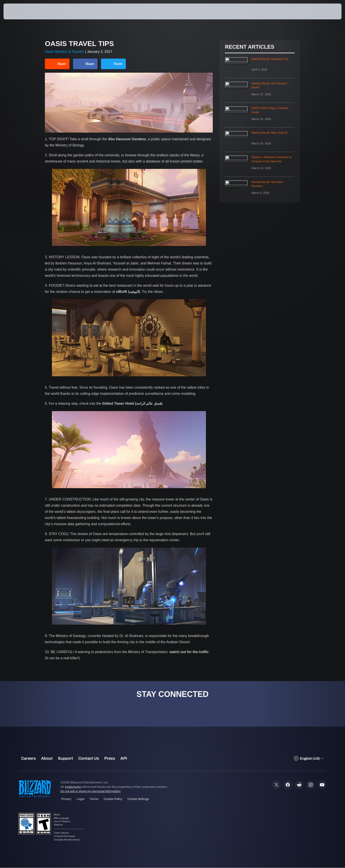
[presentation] (20, 11)
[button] (326, 11)
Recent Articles (250, 47)
